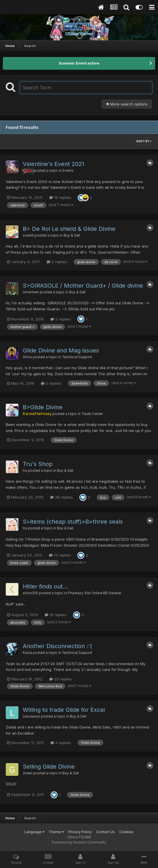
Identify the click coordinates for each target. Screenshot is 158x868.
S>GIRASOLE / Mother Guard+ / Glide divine (83, 286)
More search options (127, 104)
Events (68, 171)
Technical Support (77, 357)
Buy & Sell (72, 235)
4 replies (61, 743)
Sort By (144, 141)
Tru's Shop (38, 464)
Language (34, 832)
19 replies (60, 197)
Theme (56, 832)
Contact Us (105, 832)
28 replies (61, 497)
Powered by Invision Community (79, 842)
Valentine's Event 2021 (54, 164)
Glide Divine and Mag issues (61, 350)
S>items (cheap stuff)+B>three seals (73, 522)
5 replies (61, 319)
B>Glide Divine (43, 407)
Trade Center (92, 414)
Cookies (126, 832)
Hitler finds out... (45, 586)
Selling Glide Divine (49, 767)
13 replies (60, 555)
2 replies (57, 262)
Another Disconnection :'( (57, 646)
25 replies (61, 679)
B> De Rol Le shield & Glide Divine (69, 229)
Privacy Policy (80, 832)
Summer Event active (79, 63)
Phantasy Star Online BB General (95, 593)
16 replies (56, 615)
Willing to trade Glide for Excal (64, 710)
